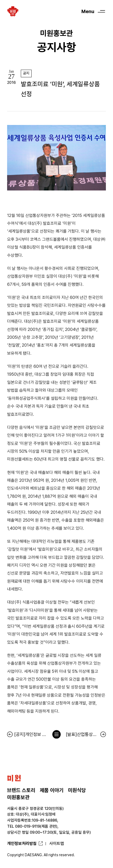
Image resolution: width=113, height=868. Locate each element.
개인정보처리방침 (22, 844)
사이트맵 (57, 844)
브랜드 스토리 (21, 790)
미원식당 (77, 790)
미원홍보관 (18, 797)
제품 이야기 (52, 790)
